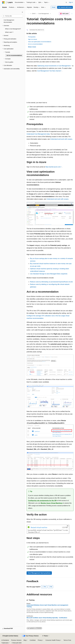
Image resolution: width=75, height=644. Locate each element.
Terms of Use (67, 640)
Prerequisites (32, 37)
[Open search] (66, 2)
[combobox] (13, 16)
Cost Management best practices (39, 573)
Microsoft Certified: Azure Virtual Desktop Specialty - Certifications (47, 618)
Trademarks (5, 643)
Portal (54, 7)
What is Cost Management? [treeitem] (13, 29)
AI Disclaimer (5, 640)
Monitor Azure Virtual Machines (52, 503)
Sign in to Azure (33, 39)
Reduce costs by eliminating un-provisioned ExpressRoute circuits (51, 282)
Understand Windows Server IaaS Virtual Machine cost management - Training (48, 606)
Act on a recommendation (35, 44)
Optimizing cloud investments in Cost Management (54, 66)
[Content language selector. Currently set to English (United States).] (10, 636)
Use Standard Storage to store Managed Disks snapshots (49, 274)
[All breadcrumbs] (28, 14)
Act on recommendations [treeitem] (14, 55)
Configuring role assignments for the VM (42, 501)
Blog (25, 640)
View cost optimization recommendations (40, 42)
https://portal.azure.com (53, 167)
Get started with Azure (65, 7)
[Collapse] (22, 12)
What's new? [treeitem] (9, 32)
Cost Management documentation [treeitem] (9, 21)
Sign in (71, 2)
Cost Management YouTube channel (49, 71)
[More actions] (72, 14)
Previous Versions (16, 640)
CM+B (34, 14)
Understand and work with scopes (61, 139)
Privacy (40, 640)
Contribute (33, 640)
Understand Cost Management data (38, 134)
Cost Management (44, 14)
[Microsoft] (3, 2)
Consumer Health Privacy (53, 640)
